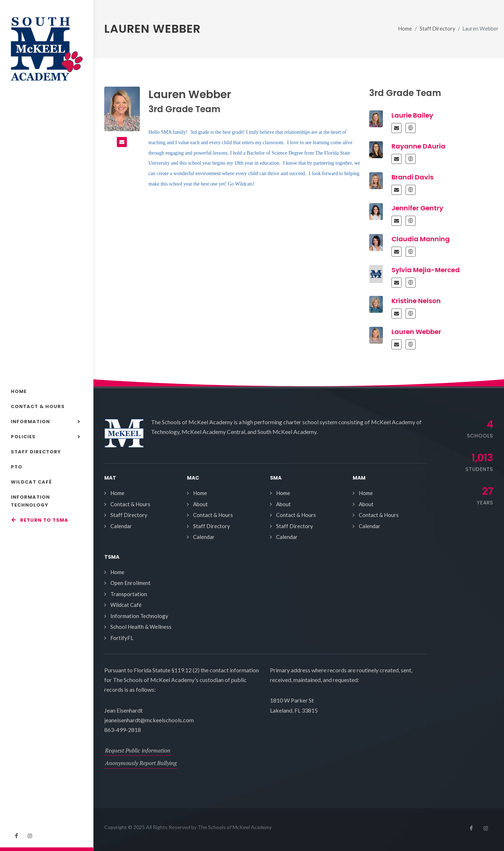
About (200, 504)
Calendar (121, 526)
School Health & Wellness (141, 627)
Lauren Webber (416, 332)
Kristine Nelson (416, 301)
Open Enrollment (130, 583)
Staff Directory (437, 29)
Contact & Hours (130, 504)
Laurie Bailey (412, 115)
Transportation (129, 594)
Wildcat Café (126, 605)
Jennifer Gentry (417, 208)
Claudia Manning (421, 239)
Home (405, 29)
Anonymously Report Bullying (141, 763)
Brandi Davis (413, 177)
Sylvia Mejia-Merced (426, 270)
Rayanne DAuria (418, 146)
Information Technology (139, 616)
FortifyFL (122, 638)
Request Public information (138, 750)
